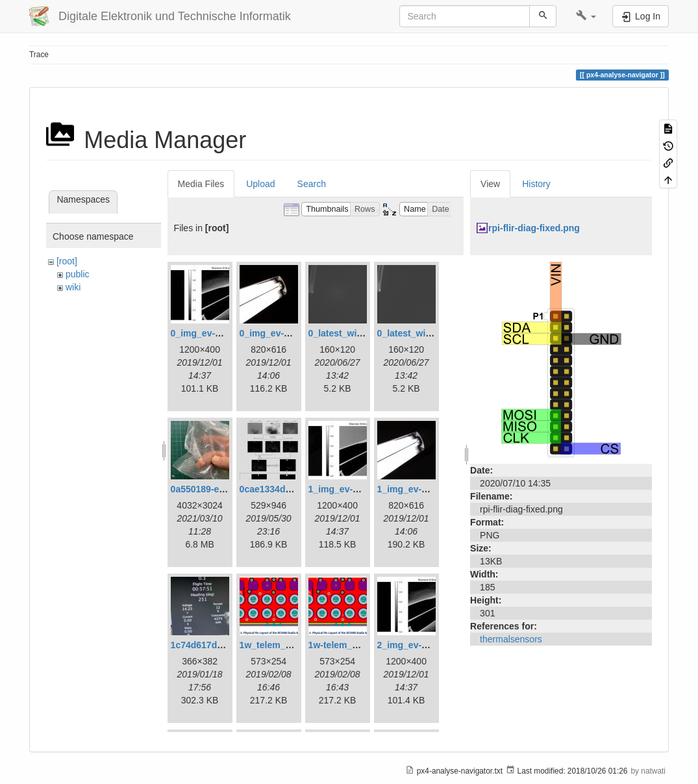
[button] (586, 16)
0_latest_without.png (422, 333)
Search (312, 184)
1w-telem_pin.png (347, 645)
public (78, 274)
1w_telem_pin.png (279, 645)
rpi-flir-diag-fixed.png (534, 228)
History (536, 184)
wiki (73, 287)
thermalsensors (511, 639)
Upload (260, 184)
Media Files (201, 184)
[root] (67, 261)
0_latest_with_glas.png (358, 333)
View (490, 184)
